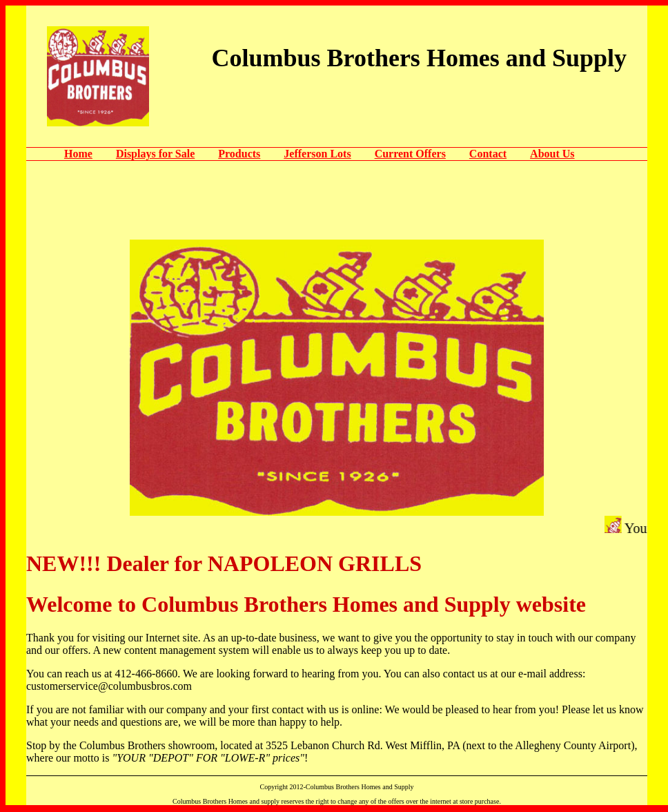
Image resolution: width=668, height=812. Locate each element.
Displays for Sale (155, 154)
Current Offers (410, 154)
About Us (552, 154)
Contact (488, 154)
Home (78, 154)
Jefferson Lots (317, 154)
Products (239, 154)
